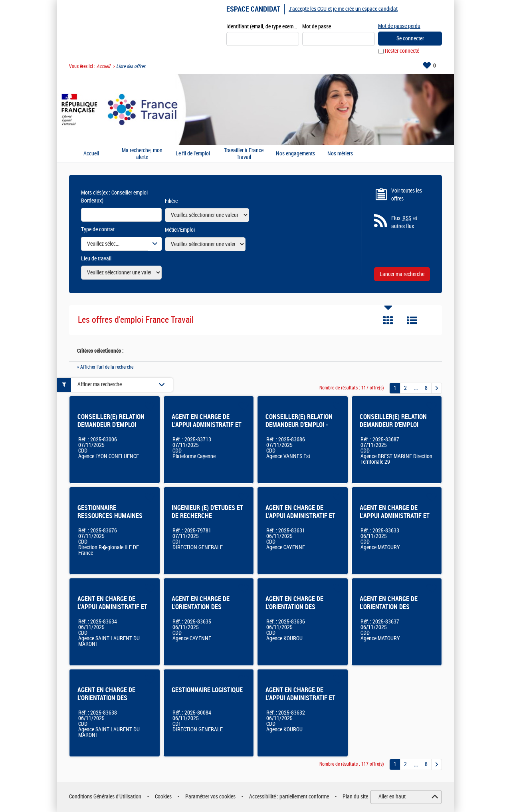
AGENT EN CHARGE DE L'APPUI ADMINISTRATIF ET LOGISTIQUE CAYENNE (300, 516)
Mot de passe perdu (399, 26)
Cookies (163, 797)
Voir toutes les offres (407, 195)
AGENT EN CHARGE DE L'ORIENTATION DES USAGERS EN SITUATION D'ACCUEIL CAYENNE (203, 611)
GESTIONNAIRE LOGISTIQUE (207, 690)
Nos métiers (340, 154)
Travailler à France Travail (244, 154)
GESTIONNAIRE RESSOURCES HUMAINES (110, 512)
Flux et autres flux (404, 222)
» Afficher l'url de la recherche (105, 367)
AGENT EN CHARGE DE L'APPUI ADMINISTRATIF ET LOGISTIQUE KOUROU (300, 698)
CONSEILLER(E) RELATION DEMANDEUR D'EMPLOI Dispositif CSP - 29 (393, 425)
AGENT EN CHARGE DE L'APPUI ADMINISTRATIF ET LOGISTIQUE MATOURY (395, 516)
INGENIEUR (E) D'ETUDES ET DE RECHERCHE (207, 512)
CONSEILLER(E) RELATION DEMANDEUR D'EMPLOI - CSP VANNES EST (299, 425)
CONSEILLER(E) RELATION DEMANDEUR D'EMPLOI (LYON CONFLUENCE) (111, 425)
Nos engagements (295, 154)
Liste (412, 321)
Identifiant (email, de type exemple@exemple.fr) (263, 27)
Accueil (103, 66)
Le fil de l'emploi (193, 154)
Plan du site (355, 797)
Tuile (388, 321)
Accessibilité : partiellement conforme (289, 797)
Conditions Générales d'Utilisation (105, 797)
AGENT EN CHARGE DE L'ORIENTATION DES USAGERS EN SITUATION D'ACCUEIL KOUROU (297, 611)
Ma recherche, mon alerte (142, 154)
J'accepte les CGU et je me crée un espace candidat (343, 9)
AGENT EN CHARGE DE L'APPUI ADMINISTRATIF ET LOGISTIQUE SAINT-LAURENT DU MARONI (115, 611)
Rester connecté (402, 51)
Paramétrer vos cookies (210, 797)
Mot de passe (317, 27)
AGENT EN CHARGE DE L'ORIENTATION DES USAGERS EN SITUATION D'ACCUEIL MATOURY (391, 611)
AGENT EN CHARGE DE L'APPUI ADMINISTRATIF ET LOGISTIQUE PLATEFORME (207, 425)
